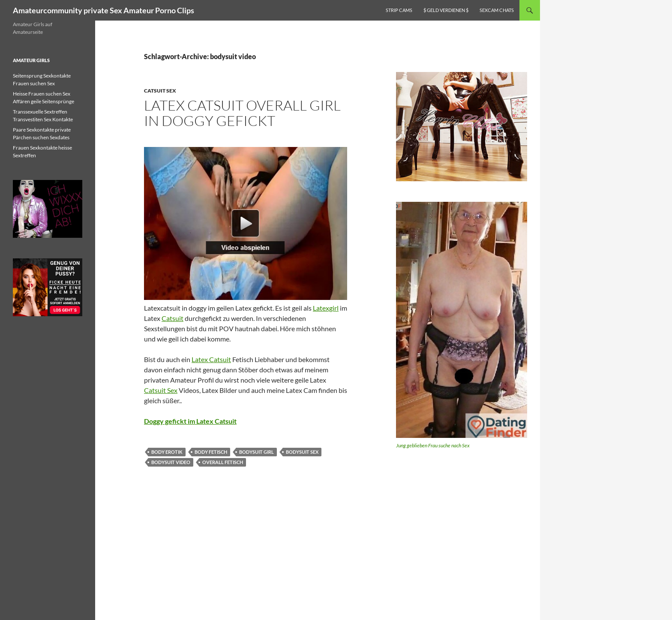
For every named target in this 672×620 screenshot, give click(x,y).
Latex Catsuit (211, 359)
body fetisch (211, 452)
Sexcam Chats (497, 10)
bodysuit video (171, 462)
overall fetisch (223, 462)
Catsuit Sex (160, 91)
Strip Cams (399, 10)
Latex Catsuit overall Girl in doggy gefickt (242, 113)
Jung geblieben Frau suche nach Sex (433, 445)
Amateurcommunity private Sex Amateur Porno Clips (103, 10)
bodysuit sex (302, 452)
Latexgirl (326, 308)
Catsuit (172, 318)
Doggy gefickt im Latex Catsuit (190, 421)
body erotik (167, 452)
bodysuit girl (256, 452)
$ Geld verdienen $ (446, 10)
